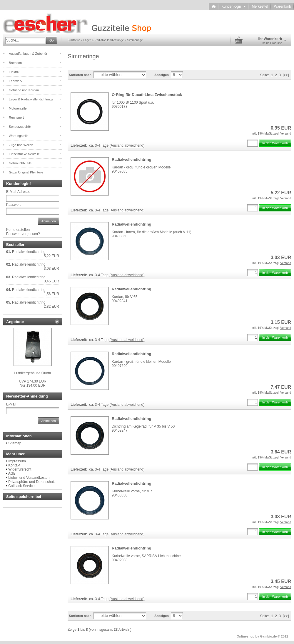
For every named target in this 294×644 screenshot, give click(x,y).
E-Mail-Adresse (18, 192)
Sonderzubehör (20, 127)
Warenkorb (283, 6)
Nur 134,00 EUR (32, 383)
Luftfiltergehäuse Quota (33, 373)
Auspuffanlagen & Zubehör (28, 54)
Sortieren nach (80, 75)
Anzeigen (162, 75)
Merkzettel (260, 6)
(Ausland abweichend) (127, 145)
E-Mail (11, 404)
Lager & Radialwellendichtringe (31, 99)
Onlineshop (246, 636)
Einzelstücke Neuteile (24, 154)
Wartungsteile (19, 136)
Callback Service (21, 486)
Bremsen (15, 63)
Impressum (17, 461)
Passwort (13, 205)
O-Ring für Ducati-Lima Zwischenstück (147, 95)
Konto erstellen (18, 230)
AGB (12, 474)
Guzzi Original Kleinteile (26, 172)
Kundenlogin (234, 6)
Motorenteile (18, 108)
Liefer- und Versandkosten (29, 478)
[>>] (286, 75)
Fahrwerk (16, 81)
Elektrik (14, 72)
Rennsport (16, 117)
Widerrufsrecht (20, 469)
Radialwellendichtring (131, 159)
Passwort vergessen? (23, 234)
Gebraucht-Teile (20, 163)
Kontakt (14, 465)
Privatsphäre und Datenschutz (32, 482)
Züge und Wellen (21, 145)
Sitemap (15, 443)
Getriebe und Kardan (24, 90)
